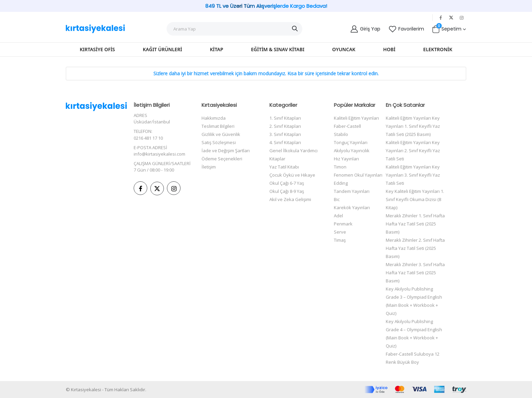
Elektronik (438, 49)
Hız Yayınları (346, 159)
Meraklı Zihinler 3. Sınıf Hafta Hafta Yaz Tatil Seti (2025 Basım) (415, 273)
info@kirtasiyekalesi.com (159, 154)
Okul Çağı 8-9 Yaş (287, 191)
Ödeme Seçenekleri (222, 159)
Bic (337, 199)
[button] (449, 29)
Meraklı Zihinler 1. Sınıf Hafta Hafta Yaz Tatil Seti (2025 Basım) (415, 224)
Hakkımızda (214, 118)
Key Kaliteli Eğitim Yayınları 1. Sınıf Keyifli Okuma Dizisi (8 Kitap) (415, 199)
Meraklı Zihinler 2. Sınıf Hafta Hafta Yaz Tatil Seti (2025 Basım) (415, 248)
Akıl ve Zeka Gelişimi (290, 199)
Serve (340, 232)
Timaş (340, 240)
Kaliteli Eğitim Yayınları (356, 118)
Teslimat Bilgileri (218, 126)
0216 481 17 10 (148, 138)
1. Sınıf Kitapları (285, 118)
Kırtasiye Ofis (97, 49)
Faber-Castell (347, 126)
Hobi (389, 49)
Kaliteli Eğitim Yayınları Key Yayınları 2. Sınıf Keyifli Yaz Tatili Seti (413, 151)
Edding (341, 183)
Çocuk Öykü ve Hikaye (292, 175)
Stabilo (341, 134)
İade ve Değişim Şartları (226, 151)
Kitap (217, 49)
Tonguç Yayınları (351, 142)
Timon (340, 167)
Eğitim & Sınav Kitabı (278, 49)
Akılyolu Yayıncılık (352, 151)
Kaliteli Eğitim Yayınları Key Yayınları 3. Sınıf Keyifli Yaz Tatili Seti (413, 175)
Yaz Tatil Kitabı (284, 167)
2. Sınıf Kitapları (285, 126)
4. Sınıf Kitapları (285, 142)
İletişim (209, 167)
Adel (338, 216)
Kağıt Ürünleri (163, 49)
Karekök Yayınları (352, 207)
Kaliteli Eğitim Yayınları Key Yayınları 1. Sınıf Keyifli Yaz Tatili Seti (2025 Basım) (413, 126)
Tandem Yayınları (352, 191)
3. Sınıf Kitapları (285, 134)
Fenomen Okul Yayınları (358, 175)
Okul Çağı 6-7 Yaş (287, 183)
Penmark (343, 224)
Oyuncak (344, 49)
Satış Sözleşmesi (219, 142)
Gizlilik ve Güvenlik (221, 134)
